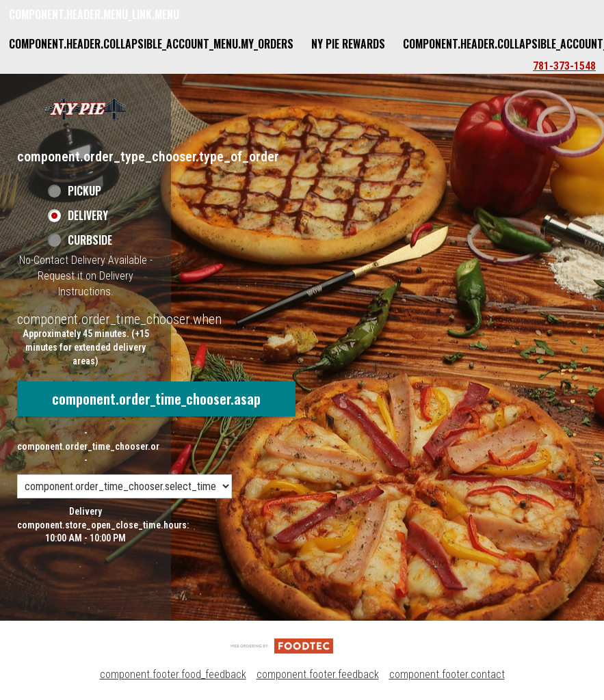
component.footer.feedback (318, 674)
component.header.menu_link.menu (94, 14)
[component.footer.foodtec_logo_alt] (282, 645)
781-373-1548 (564, 66)
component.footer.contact (447, 674)
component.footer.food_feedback (173, 674)
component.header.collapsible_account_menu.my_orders (151, 44)
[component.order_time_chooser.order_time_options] (124, 486)
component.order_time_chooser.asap (156, 399)
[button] (86, 108)
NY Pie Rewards (348, 44)
